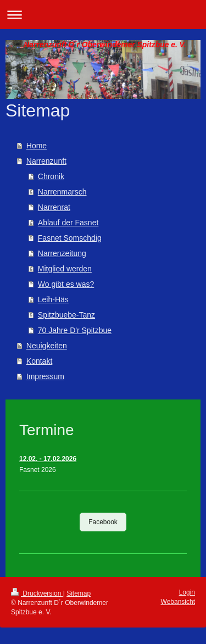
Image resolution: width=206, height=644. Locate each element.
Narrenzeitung (62, 253)
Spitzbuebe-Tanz (66, 315)
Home (37, 146)
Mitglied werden (65, 269)
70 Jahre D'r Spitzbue (75, 330)
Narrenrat (54, 207)
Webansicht (178, 602)
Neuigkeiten (47, 346)
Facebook (103, 522)
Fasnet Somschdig (70, 238)
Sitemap (79, 593)
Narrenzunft (46, 161)
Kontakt (39, 361)
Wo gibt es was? (66, 284)
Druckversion (37, 593)
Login (187, 592)
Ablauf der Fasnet (68, 223)
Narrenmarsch (62, 192)
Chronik (51, 176)
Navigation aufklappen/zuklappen (103, 15)
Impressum (45, 376)
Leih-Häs (53, 299)
